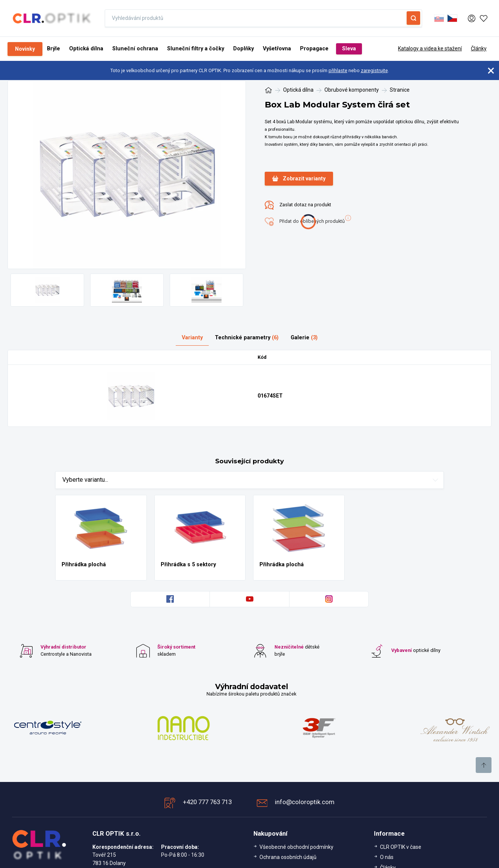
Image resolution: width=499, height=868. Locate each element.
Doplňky (243, 49)
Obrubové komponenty (352, 90)
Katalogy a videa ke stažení (430, 48)
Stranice (400, 90)
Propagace (314, 49)
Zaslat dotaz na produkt (298, 205)
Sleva (349, 49)
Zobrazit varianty (299, 179)
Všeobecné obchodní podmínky (296, 847)
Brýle (54, 49)
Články (479, 48)
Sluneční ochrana (135, 49)
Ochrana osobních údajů (288, 857)
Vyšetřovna (277, 49)
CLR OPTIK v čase (401, 847)
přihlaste (338, 70)
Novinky (25, 49)
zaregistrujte (374, 70)
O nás (387, 857)
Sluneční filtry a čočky (196, 49)
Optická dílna (86, 49)
